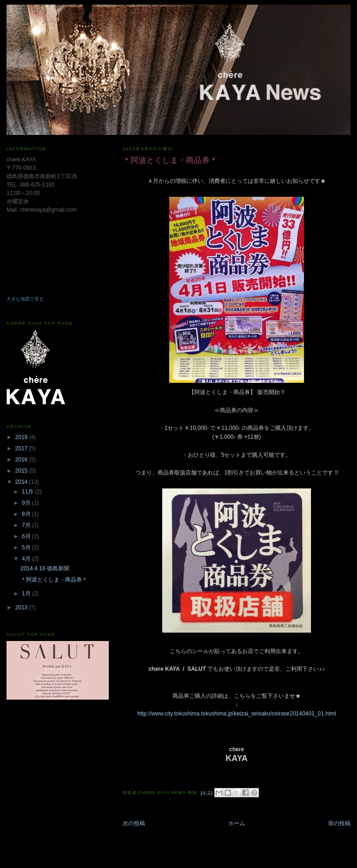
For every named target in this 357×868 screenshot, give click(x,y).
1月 (27, 594)
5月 (27, 548)
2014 (22, 482)
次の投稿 (134, 823)
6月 (27, 536)
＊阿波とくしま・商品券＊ (54, 580)
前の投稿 (339, 823)
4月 (27, 559)
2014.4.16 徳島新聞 (45, 568)
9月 (27, 503)
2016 (22, 460)
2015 (22, 471)
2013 (22, 608)
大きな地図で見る (25, 299)
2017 (22, 448)
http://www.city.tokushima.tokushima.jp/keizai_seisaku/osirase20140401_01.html (236, 714)
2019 (22, 437)
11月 (29, 492)
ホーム (237, 823)
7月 (27, 525)
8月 (27, 514)
